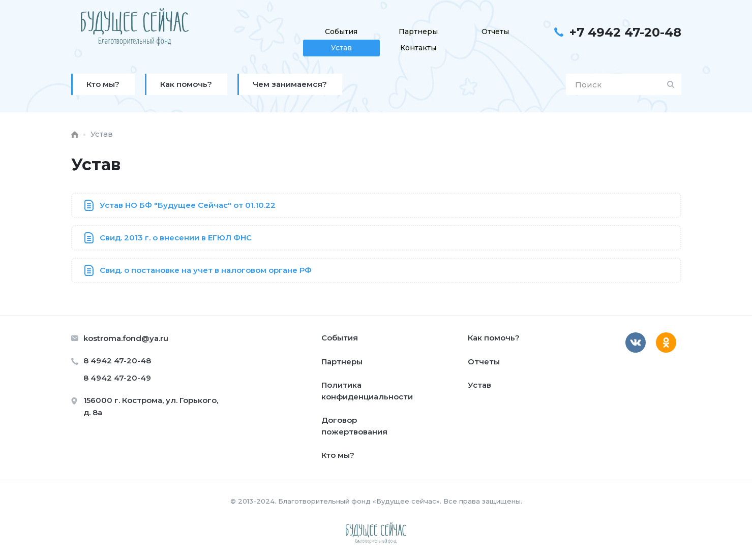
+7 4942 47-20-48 (625, 32)
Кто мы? (338, 455)
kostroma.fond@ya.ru (126, 338)
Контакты (418, 48)
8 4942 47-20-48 (117, 361)
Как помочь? (494, 338)
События (341, 32)
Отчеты (495, 32)
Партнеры (418, 32)
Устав (341, 48)
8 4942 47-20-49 (117, 378)
